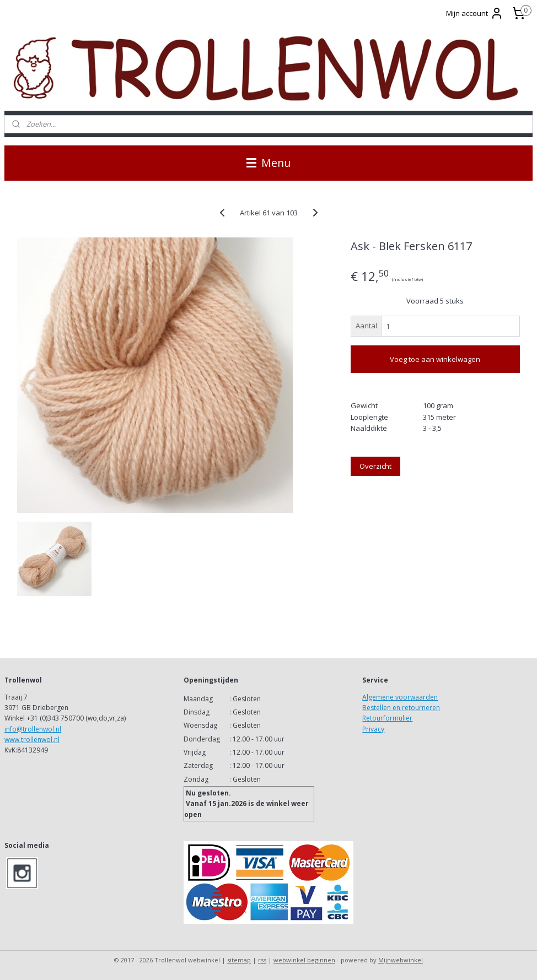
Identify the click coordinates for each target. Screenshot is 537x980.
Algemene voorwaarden (400, 697)
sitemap (239, 960)
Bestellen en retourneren (401, 708)
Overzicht (375, 466)
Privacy (373, 729)
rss (262, 960)
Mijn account (475, 13)
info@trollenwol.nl (33, 729)
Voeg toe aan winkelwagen (435, 359)
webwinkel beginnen (304, 960)
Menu (268, 163)
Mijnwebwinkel (401, 960)
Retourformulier (387, 718)
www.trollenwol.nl (32, 740)
